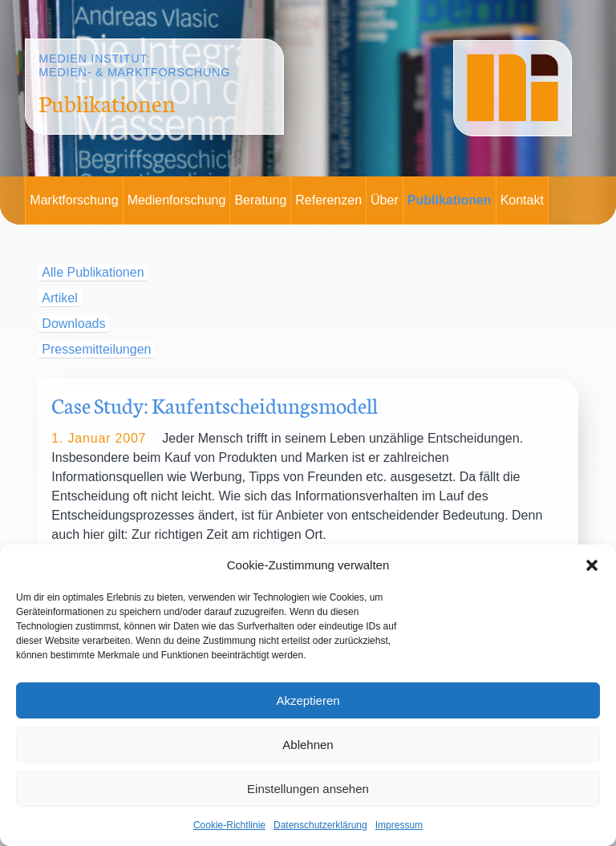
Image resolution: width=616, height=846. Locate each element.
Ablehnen (308, 745)
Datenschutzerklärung (320, 825)
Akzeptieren (308, 700)
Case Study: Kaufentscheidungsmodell (215, 405)
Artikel (59, 298)
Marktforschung (74, 200)
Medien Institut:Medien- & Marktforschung (134, 65)
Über (385, 200)
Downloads (73, 324)
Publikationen (450, 200)
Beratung (260, 200)
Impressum (399, 825)
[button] (592, 565)
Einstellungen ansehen (308, 789)
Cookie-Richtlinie (229, 825)
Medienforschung (177, 200)
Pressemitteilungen (96, 349)
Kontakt (522, 200)
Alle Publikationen (93, 272)
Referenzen (328, 200)
